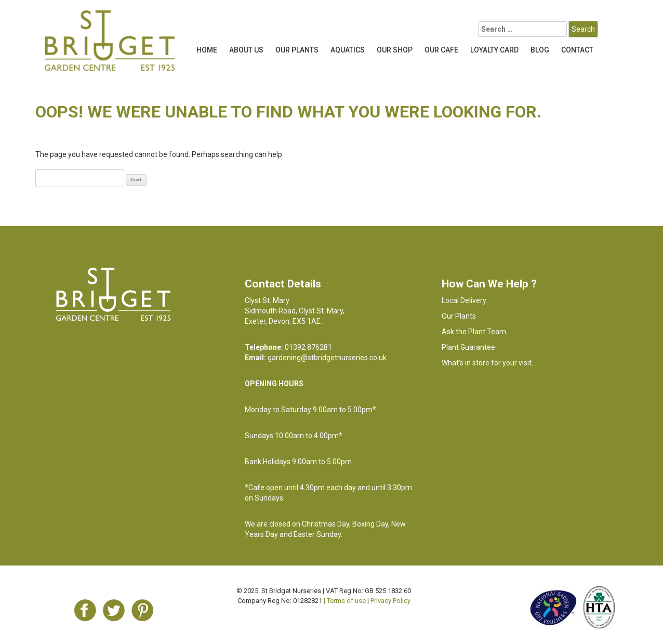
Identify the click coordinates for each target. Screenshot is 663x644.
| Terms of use (345, 601)
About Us (246, 50)
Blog (540, 50)
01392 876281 (308, 347)
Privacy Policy (390, 601)
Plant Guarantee (468, 347)
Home (207, 50)
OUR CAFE (441, 50)
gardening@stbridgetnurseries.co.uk (327, 358)
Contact (577, 50)
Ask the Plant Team (474, 332)
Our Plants (297, 50)
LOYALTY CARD (494, 50)
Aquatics (348, 50)
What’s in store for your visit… (489, 363)
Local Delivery (464, 300)
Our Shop (395, 50)
